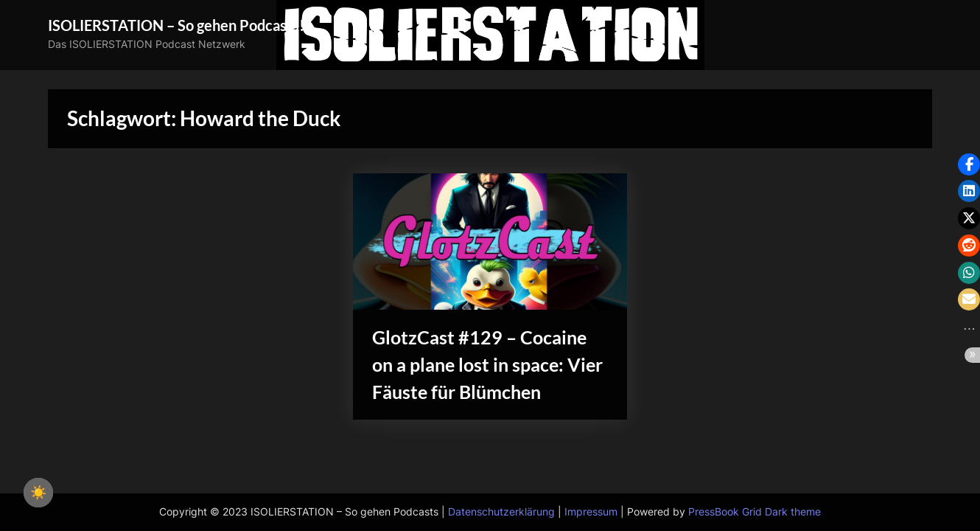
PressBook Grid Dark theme (755, 512)
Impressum (591, 512)
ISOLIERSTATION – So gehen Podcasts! (176, 25)
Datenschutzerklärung (501, 512)
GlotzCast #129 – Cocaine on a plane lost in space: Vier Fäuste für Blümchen (487, 365)
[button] (969, 164)
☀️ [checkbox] (38, 493)
